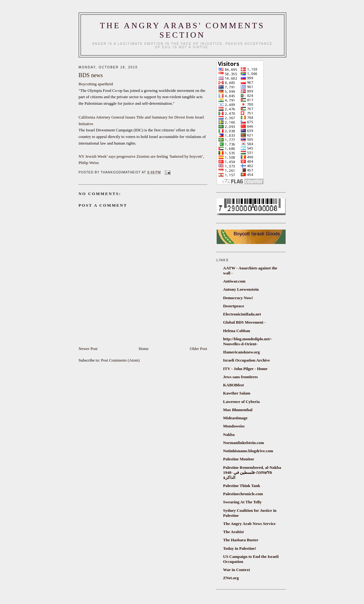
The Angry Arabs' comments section (182, 30)
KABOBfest (234, 385)
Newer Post (88, 349)
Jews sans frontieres (241, 377)
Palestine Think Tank (242, 486)
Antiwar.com (234, 281)
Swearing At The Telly (243, 502)
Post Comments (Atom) (120, 360)
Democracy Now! (238, 298)
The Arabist (234, 532)
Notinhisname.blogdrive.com (248, 451)
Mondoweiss (234, 426)
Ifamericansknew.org (242, 352)
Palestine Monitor (239, 459)
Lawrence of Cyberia (242, 402)
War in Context (237, 570)
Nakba (229, 434)
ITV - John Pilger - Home (245, 369)
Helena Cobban (237, 331)
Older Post (198, 349)
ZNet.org (231, 578)
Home (144, 349)
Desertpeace (234, 306)
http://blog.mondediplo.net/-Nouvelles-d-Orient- (248, 341)
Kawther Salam (237, 393)
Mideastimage (235, 418)
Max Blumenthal (238, 410)
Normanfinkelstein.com (244, 443)
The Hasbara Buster (241, 540)
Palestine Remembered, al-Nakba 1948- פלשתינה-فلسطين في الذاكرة (252, 472)
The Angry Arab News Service (250, 524)
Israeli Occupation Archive (247, 360)
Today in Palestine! (240, 548)
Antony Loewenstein (241, 289)
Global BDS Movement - (245, 322)
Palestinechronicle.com (243, 494)
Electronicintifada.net (242, 314)
